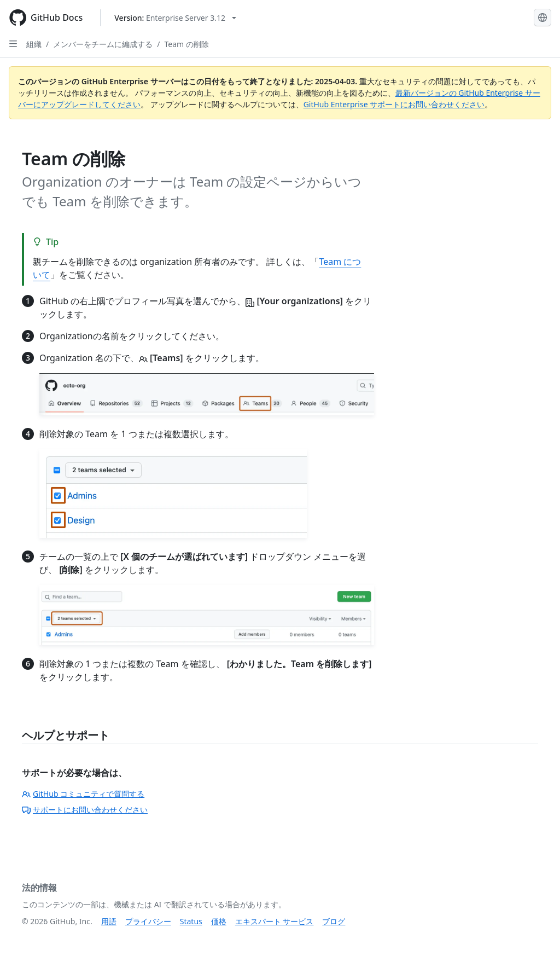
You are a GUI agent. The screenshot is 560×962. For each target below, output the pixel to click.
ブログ (334, 921)
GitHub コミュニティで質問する (83, 794)
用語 (109, 921)
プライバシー (148, 921)
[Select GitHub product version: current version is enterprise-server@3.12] (175, 18)
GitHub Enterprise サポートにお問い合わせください (394, 104)
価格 (219, 921)
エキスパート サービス (275, 921)
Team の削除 (186, 44)
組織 (34, 44)
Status (191, 921)
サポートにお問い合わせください (85, 810)
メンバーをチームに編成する (103, 44)
